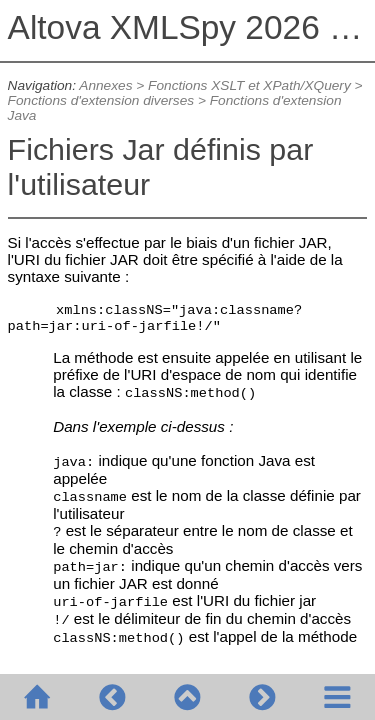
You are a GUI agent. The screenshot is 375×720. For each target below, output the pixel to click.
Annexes (105, 85)
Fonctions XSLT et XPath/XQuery (249, 85)
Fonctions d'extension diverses (101, 100)
